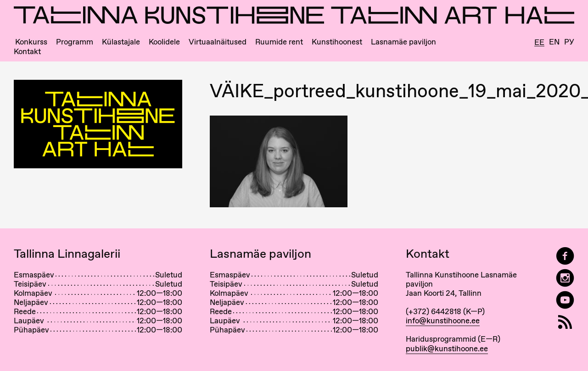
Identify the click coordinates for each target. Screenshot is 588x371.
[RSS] (565, 322)
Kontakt (27, 52)
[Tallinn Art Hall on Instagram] (565, 278)
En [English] (554, 42)
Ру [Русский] (569, 42)
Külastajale (121, 42)
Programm (75, 42)
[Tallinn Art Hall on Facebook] (565, 256)
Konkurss (31, 42)
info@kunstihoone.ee (443, 321)
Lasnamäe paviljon (403, 42)
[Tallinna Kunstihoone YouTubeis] (565, 300)
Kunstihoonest (337, 42)
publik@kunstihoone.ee (447, 349)
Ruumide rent (279, 42)
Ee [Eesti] (539, 43)
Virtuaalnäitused (218, 42)
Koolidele (164, 42)
